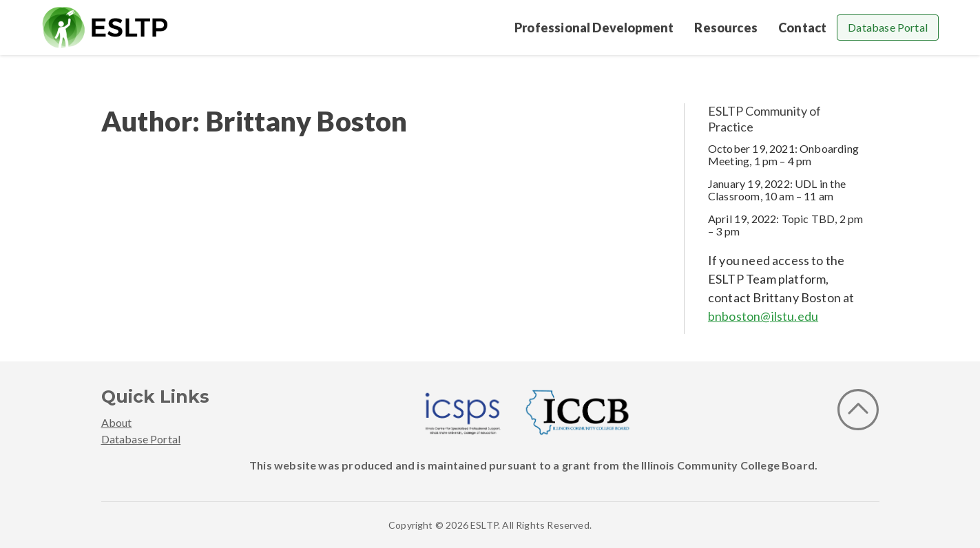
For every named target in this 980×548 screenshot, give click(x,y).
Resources (726, 28)
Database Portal (888, 27)
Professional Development (594, 28)
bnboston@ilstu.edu (763, 316)
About (117, 422)
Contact (802, 28)
